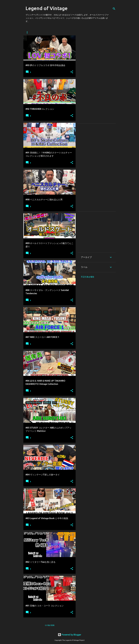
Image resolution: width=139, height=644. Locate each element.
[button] (72, 72)
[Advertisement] (97, 79)
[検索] (114, 9)
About (40, 32)
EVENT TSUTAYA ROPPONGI (60, 32)
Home (28, 32)
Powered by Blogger (69, 635)
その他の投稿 (50, 625)
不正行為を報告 (88, 277)
